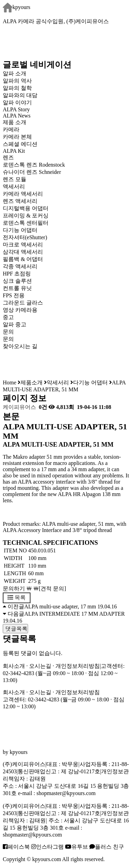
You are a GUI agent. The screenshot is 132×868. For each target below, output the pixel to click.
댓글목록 (15, 629)
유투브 (77, 847)
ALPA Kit (14, 151)
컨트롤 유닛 (17, 288)
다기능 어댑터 (20, 230)
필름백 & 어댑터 (28, 259)
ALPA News (17, 116)
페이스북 (16, 847)
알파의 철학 (17, 88)
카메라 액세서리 (23, 194)
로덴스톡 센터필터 (26, 223)
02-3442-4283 (19, 673)
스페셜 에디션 (20, 144)
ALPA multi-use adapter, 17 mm (60, 606)
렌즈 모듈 (15, 179)
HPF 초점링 (17, 274)
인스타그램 (47, 847)
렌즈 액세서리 (20, 201)
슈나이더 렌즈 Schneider (32, 172)
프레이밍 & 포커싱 (26, 216)
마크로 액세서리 (23, 245)
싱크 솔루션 (17, 281)
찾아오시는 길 (20, 346)
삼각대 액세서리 (23, 252)
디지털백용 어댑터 (26, 208)
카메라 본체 (17, 137)
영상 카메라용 (20, 310)
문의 (8, 339)
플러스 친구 (107, 847)
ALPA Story (16, 109)
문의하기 (14, 589)
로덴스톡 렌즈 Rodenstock (34, 165)
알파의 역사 (17, 81)
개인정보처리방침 (78, 666)
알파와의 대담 (20, 95)
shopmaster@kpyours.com (66, 793)
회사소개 (14, 666)
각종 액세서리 (20, 266)
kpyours (17, 7)
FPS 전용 (14, 295)
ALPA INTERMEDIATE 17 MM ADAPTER (74, 614)
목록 (17, 598)
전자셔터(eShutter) (25, 237)
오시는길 (40, 666)
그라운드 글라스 (23, 303)
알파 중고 (15, 324)
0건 (42, 407)
